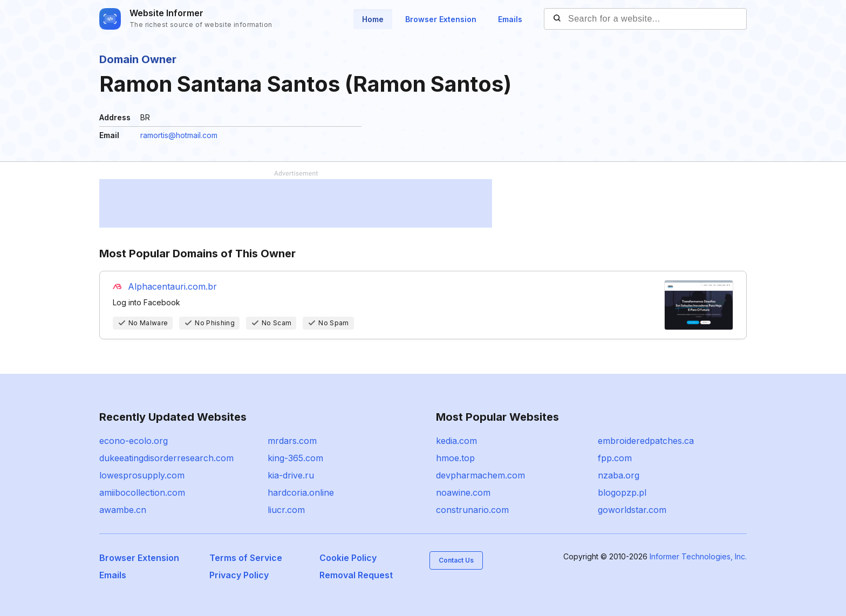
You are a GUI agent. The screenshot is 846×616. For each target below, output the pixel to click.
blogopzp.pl (622, 492)
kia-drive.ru (291, 475)
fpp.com (615, 458)
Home (373, 19)
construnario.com (472, 510)
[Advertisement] (296, 203)
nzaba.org (619, 475)
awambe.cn (123, 510)
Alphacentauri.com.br (172, 286)
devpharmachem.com (480, 475)
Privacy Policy (239, 575)
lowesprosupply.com (142, 475)
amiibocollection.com (142, 492)
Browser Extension (441, 19)
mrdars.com (292, 441)
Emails (510, 19)
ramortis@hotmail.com (179, 135)
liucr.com (286, 510)
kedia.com (456, 441)
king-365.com (295, 458)
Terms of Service (246, 558)
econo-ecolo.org (134, 441)
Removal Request (356, 575)
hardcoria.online (301, 492)
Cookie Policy (348, 558)
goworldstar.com (632, 510)
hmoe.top (455, 458)
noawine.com (463, 492)
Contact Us (456, 560)
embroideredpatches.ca (646, 441)
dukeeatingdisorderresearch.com (166, 458)
